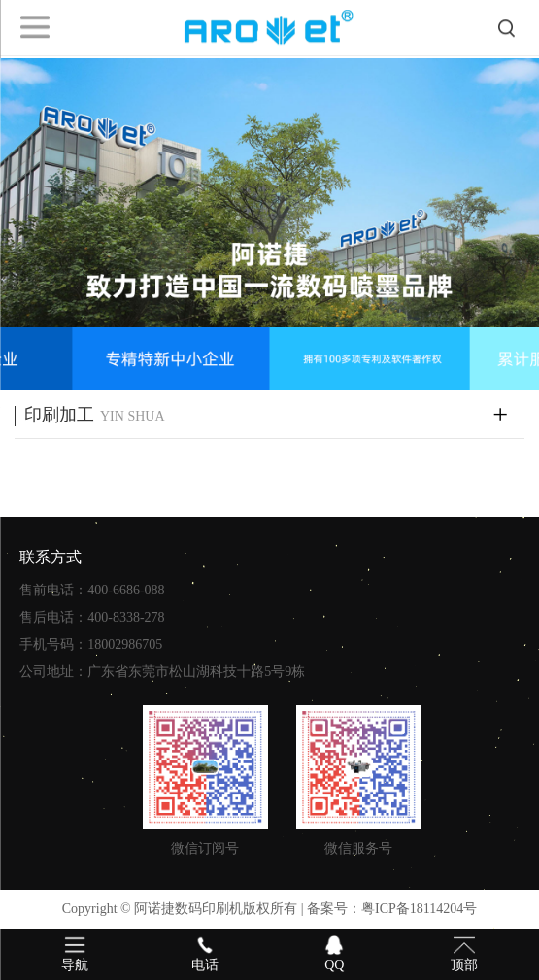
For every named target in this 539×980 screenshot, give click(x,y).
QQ (335, 953)
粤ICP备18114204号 (419, 909)
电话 (205, 953)
